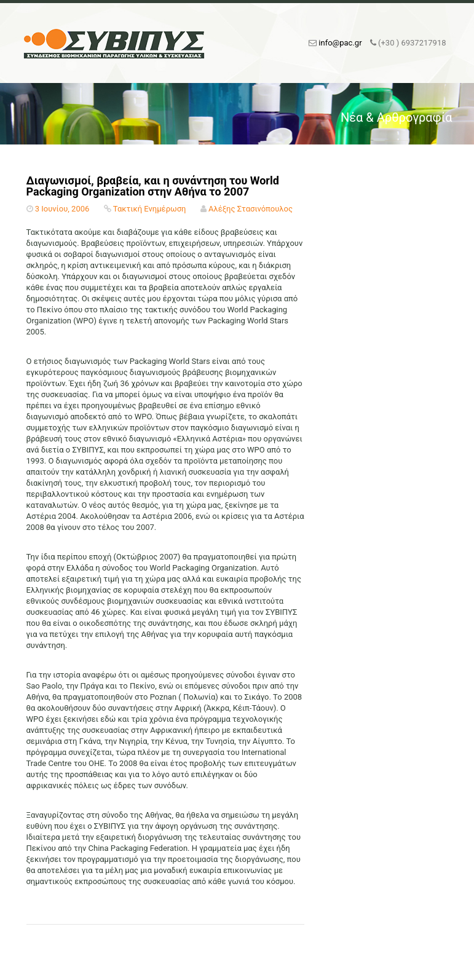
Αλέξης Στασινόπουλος (251, 209)
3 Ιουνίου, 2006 (62, 209)
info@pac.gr (340, 43)
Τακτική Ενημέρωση (150, 209)
